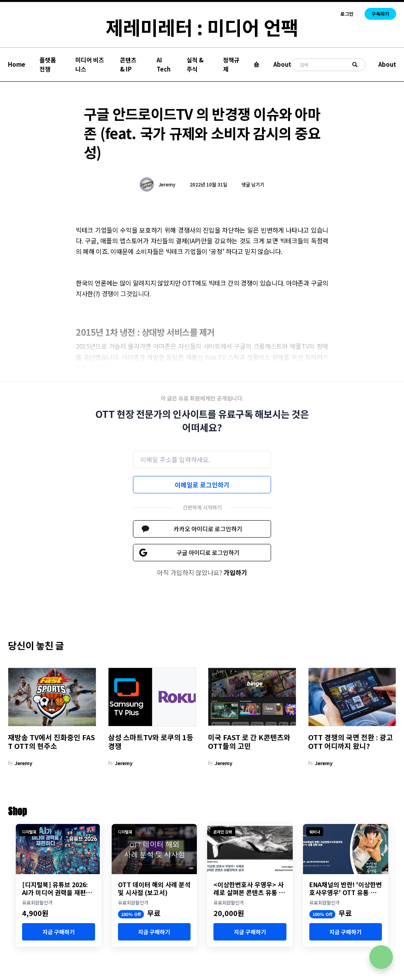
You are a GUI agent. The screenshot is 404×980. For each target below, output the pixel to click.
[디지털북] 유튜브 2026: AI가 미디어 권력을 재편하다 (57, 888)
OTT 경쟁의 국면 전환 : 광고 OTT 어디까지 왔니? (351, 742)
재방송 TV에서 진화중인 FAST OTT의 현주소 (51, 742)
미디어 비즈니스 (90, 64)
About (282, 64)
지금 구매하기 (59, 932)
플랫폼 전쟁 (48, 64)
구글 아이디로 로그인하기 (208, 552)
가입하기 (236, 572)
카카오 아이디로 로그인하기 (208, 529)
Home (17, 64)
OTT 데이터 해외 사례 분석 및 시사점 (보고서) (154, 888)
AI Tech (164, 64)
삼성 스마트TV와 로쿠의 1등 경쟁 (151, 742)
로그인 (347, 14)
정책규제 (231, 64)
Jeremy (167, 184)
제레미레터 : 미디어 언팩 (202, 27)
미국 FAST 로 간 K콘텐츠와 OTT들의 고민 (249, 742)
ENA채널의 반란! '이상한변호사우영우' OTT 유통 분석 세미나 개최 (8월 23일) (346, 888)
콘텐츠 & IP (128, 64)
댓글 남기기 (253, 184)
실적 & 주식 (195, 64)
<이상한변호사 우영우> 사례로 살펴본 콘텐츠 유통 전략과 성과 (249, 888)
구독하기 (380, 14)
